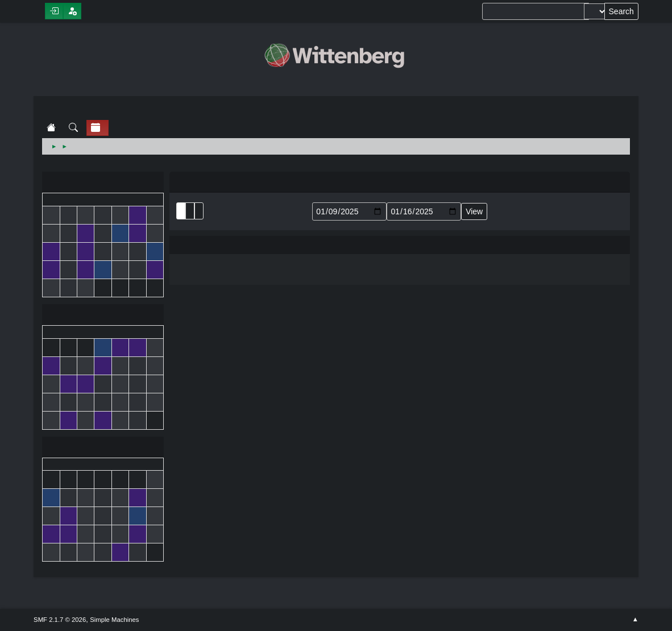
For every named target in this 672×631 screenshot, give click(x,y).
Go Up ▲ (635, 620)
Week (199, 211)
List (181, 211)
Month (190, 211)
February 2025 (103, 448)
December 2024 (103, 183)
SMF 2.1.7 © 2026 (60, 620)
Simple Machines (114, 620)
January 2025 (103, 316)
